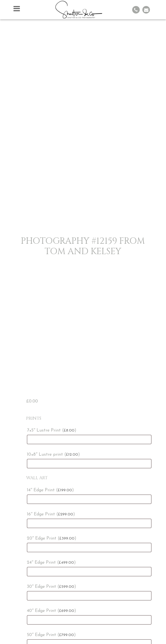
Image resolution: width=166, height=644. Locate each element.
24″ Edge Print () (51, 563)
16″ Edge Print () (51, 514)
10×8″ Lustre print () (53, 455)
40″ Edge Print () (52, 611)
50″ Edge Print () (51, 635)
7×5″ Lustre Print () (52, 430)
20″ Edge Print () (52, 538)
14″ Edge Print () (50, 490)
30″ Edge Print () (52, 587)
